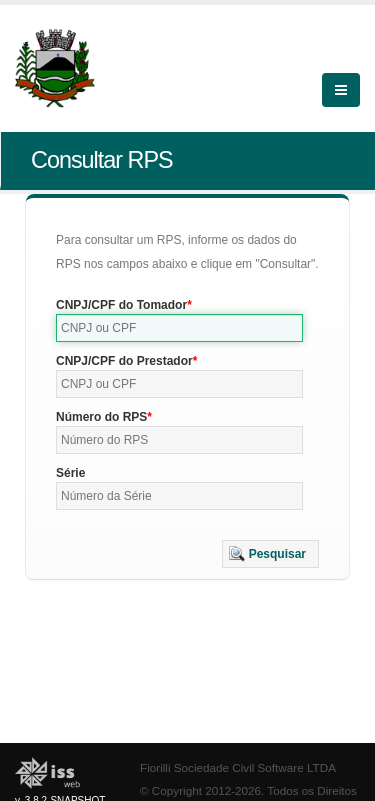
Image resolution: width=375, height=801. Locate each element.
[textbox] (179, 328)
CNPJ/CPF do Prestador (124, 361)
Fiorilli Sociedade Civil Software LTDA (238, 767)
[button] (270, 554)
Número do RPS (101, 417)
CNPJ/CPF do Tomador (121, 305)
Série (70, 473)
